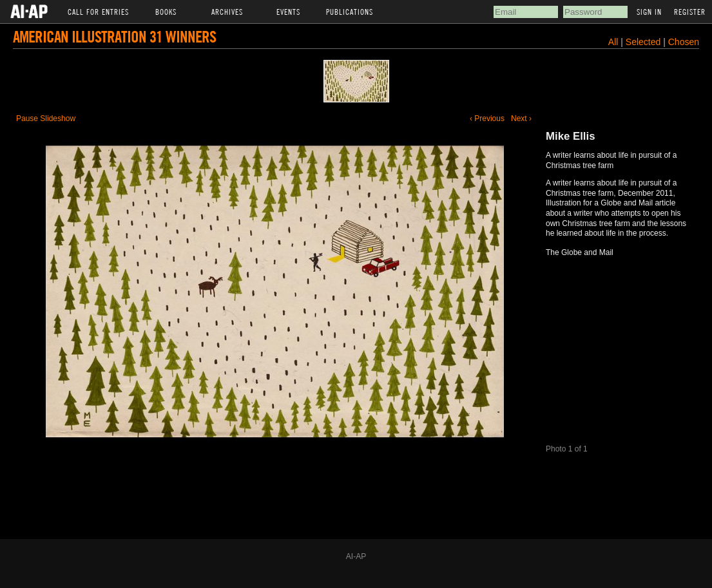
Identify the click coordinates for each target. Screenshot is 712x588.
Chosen (684, 42)
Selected (644, 42)
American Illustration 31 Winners (114, 36)
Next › (521, 119)
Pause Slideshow (46, 119)
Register (690, 12)
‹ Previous (487, 119)
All (613, 42)
